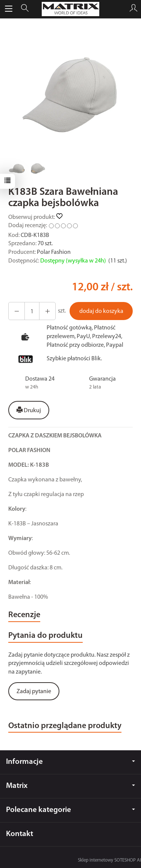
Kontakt (20, 834)
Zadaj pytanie (34, 692)
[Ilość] (32, 311)
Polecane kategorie (70, 810)
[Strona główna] (71, 9)
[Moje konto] (133, 9)
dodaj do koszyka (101, 311)
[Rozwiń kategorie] (9, 9)
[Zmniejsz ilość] (47, 311)
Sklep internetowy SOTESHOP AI (109, 860)
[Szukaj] (25, 9)
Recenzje (24, 615)
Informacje (70, 762)
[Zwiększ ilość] (17, 311)
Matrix (70, 786)
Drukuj (29, 410)
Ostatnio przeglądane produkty (65, 726)
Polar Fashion (54, 252)
